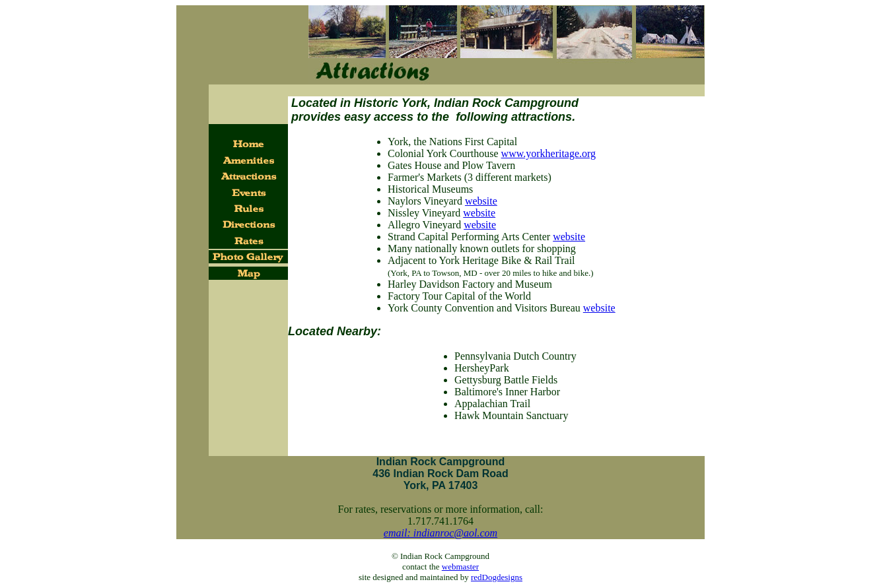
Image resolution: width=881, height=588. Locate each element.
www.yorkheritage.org (549, 153)
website (481, 201)
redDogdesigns (497, 577)
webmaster (460, 567)
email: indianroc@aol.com (440, 533)
